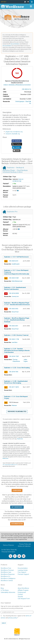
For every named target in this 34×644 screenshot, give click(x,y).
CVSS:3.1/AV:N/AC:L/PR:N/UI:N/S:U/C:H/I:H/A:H (17, 85)
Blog (2, 588)
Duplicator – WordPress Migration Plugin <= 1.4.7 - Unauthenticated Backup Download (17, 320)
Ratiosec (14, 405)
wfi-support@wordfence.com (10, 465)
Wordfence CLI (5, 576)
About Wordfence (23, 588)
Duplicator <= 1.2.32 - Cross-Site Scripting (17, 368)
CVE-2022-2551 (14, 326)
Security (20, 596)
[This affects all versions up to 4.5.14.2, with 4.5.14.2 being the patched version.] (19, 229)
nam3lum (15, 342)
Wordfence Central (7, 581)
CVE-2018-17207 (14, 356)
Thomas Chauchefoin (16, 360)
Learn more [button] (17, 490)
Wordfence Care (6, 572)
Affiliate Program (23, 590)
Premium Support (23, 574)
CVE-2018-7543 (14, 372)
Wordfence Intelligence (8, 578)
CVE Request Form (24, 599)
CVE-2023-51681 (14, 278)
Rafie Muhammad (17, 281)
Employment (22, 592)
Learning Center (23, 570)
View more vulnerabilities (17, 412)
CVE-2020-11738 (14, 339)
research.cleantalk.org (13, 134)
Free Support (22, 572)
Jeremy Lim (15, 296)
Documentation (23, 568)
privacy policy (13, 618)
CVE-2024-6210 (14, 261)
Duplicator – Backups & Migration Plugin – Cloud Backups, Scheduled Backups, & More (15, 170)
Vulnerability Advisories (8, 592)
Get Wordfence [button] (17, 507)
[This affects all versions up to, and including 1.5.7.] (18, 191)
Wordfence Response (8, 574)
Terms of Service (8, 545)
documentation (15, 44)
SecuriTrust (15, 312)
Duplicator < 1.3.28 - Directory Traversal (16, 335)
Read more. (20, 439)
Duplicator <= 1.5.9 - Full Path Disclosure (16, 257)
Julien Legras (26, 360)
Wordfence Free (6, 568)
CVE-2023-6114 (26, 89)
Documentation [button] (17, 524)
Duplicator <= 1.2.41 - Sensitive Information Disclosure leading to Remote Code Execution (17, 351)
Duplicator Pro (12, 212)
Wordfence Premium (7, 570)
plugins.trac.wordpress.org (14, 132)
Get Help (4, 2)
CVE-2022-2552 (14, 309)
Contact (20, 594)
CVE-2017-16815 (14, 387)
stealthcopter (16, 264)
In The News (5, 590)
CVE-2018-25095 (14, 293)
